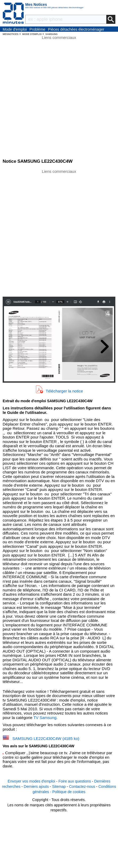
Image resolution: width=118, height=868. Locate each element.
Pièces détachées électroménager (76, 29)
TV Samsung (45, 718)
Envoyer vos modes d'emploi (31, 781)
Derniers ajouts (36, 786)
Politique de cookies (69, 792)
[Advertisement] (59, 233)
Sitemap (59, 786)
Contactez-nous (82, 786)
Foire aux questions (75, 781)
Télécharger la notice (64, 391)
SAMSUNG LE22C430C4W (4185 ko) (46, 738)
